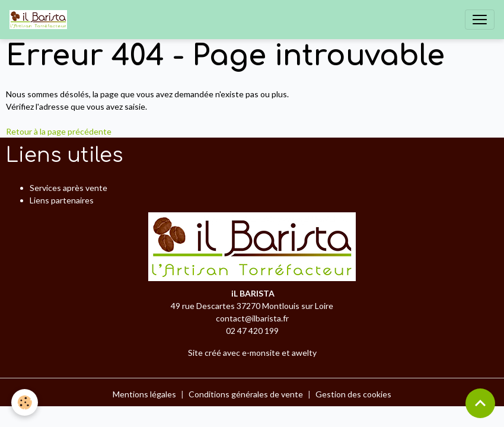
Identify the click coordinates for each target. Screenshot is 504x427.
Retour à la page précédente (59, 131)
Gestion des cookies (353, 394)
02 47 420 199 (252, 331)
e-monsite (261, 353)
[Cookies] (25, 402)
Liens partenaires (62, 200)
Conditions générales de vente (246, 394)
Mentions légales (144, 394)
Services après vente (68, 188)
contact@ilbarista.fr (252, 318)
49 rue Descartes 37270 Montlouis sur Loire (252, 306)
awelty (304, 353)
